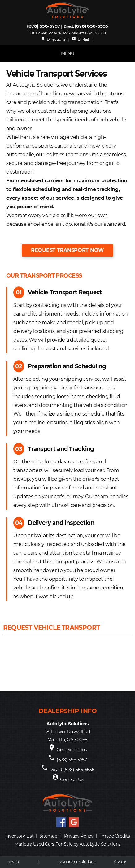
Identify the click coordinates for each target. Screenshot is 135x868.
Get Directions (72, 750)
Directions (53, 39)
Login (14, 862)
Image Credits (115, 836)
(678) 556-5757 (44, 26)
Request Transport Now (67, 250)
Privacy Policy (79, 836)
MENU (68, 53)
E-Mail (80, 39)
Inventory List (20, 836)
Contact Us (72, 779)
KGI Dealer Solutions (77, 862)
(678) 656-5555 (91, 26)
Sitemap (48, 836)
